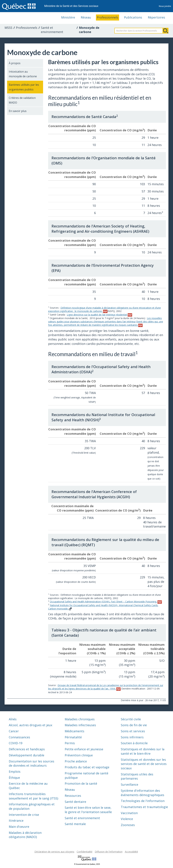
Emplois (15, 772)
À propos (15, 63)
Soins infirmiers (132, 737)
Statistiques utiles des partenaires (137, 776)
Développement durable (27, 755)
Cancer (14, 731)
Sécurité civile (131, 719)
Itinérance (16, 821)
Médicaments (75, 731)
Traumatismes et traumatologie (144, 807)
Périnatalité (73, 737)
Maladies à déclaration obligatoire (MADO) (25, 835)
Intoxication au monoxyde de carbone (23, 74)
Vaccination (129, 813)
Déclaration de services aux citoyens (54, 852)
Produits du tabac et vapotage (87, 767)
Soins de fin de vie (134, 725)
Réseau (86, 17)
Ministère (68, 17)
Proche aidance (76, 761)
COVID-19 (16, 743)
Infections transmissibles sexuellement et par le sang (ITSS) (33, 796)
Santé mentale (75, 824)
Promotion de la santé (81, 783)
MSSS (8, 28)
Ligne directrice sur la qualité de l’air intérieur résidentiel (100, 315)
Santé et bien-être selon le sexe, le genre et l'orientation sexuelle (88, 810)
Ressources (73, 796)
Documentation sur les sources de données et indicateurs (32, 763)
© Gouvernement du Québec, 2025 (87, 864)
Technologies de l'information (143, 801)
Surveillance (129, 784)
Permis (70, 743)
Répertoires (156, 17)
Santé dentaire (75, 802)
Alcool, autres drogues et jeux (30, 725)
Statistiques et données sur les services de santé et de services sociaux (144, 764)
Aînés (13, 719)
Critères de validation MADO (22, 100)
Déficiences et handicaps (27, 749)
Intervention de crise (24, 815)
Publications (133, 17)
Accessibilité (131, 852)
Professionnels (108, 17)
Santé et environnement (52, 30)
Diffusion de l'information (109, 852)
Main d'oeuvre (19, 827)
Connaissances (19, 737)
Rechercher (166, 31)
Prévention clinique (79, 755)
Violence (127, 819)
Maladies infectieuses (80, 725)
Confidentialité (85, 852)
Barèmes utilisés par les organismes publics (24, 87)
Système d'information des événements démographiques (143, 793)
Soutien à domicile (134, 743)
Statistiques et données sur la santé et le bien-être (143, 751)
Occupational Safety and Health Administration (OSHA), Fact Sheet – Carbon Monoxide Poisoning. (106, 602)
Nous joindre (165, 6)
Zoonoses (128, 825)
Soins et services (133, 731)
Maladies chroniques (80, 719)
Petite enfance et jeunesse (84, 749)
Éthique (14, 778)
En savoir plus (18, 111)
